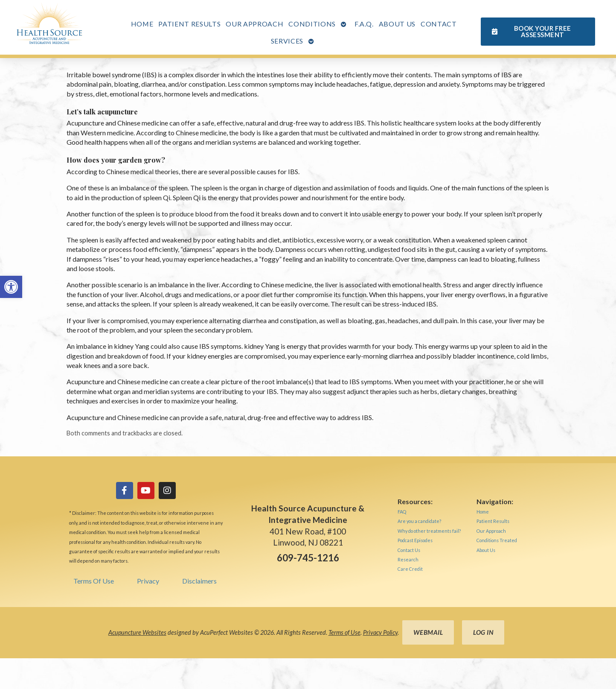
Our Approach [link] (254, 24)
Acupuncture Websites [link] (137, 632)
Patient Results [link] (189, 24)
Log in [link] (483, 632)
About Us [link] (397, 24)
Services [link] (287, 41)
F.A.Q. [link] (364, 24)
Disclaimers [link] (199, 581)
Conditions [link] (312, 24)
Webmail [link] (428, 632)
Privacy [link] (148, 581)
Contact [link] (439, 24)
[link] (11, 287)
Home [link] (142, 24)
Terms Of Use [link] (94, 581)
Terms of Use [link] (344, 632)
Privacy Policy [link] (380, 632)
